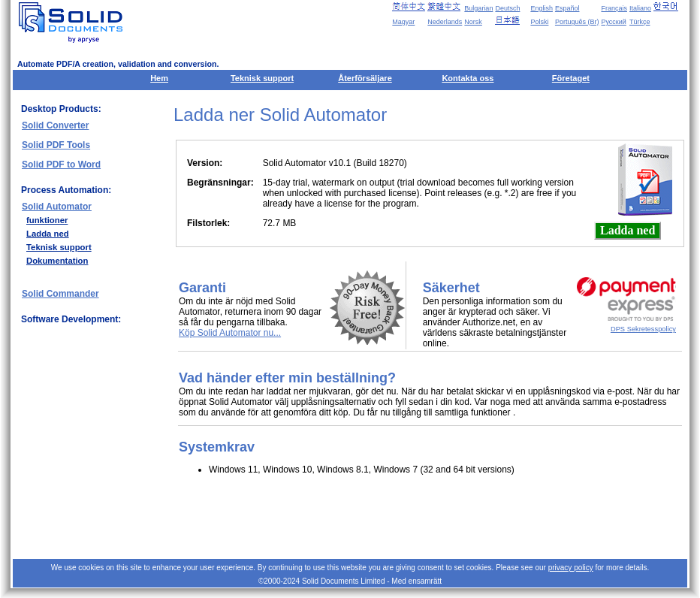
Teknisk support (262, 78)
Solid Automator (57, 207)
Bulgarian (478, 8)
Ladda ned (48, 234)
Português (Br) (577, 22)
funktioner (47, 220)
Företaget (571, 78)
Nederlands (445, 22)
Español (567, 8)
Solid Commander (60, 294)
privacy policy (571, 568)
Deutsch (507, 8)
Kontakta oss (468, 78)
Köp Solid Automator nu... (230, 333)
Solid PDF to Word (61, 165)
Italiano (640, 8)
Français (614, 8)
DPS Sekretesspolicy (643, 329)
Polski (539, 22)
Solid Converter (55, 125)
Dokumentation (57, 261)
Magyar (403, 22)
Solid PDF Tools (56, 145)
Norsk (473, 22)
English (542, 8)
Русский (613, 22)
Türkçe (640, 22)
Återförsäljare (365, 78)
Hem (159, 78)
